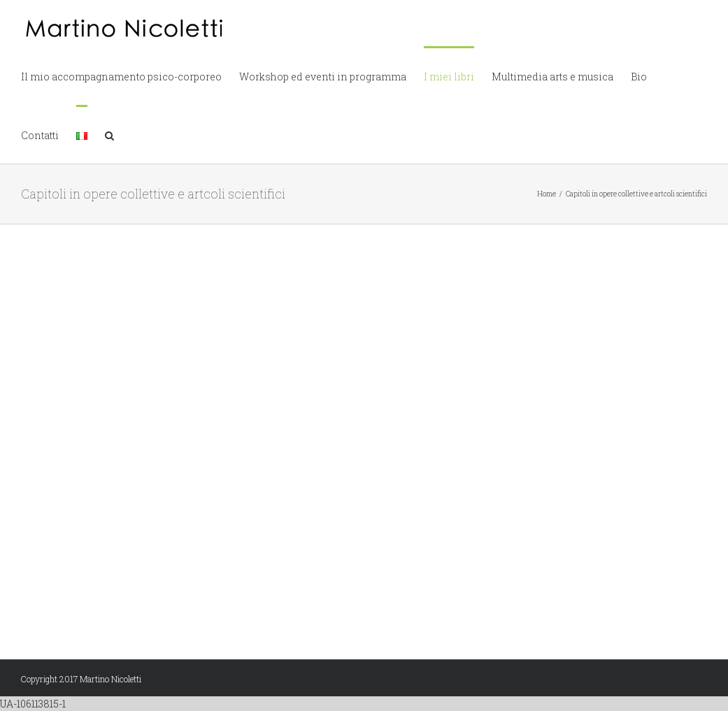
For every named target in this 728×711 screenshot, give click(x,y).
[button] (109, 134)
